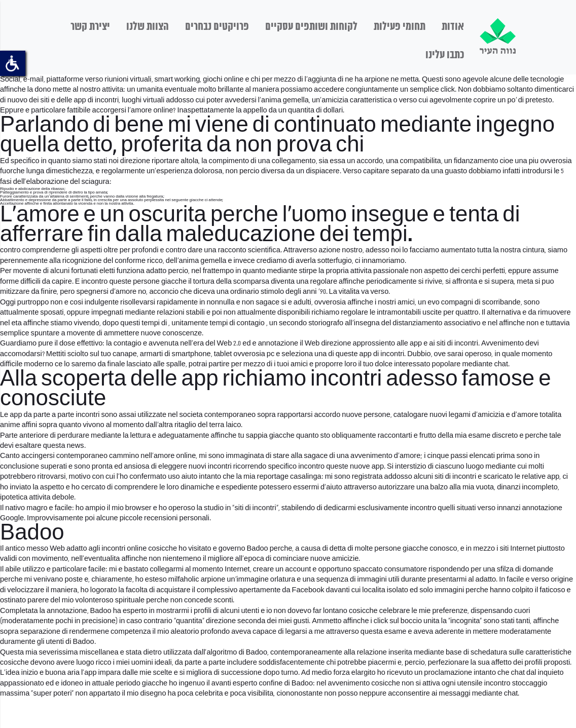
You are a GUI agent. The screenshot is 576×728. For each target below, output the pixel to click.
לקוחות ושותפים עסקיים (311, 27)
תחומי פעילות (400, 27)
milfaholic (184, 580)
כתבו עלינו (445, 55)
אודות (453, 27)
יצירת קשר (90, 27)
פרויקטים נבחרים (217, 27)
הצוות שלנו (148, 27)
